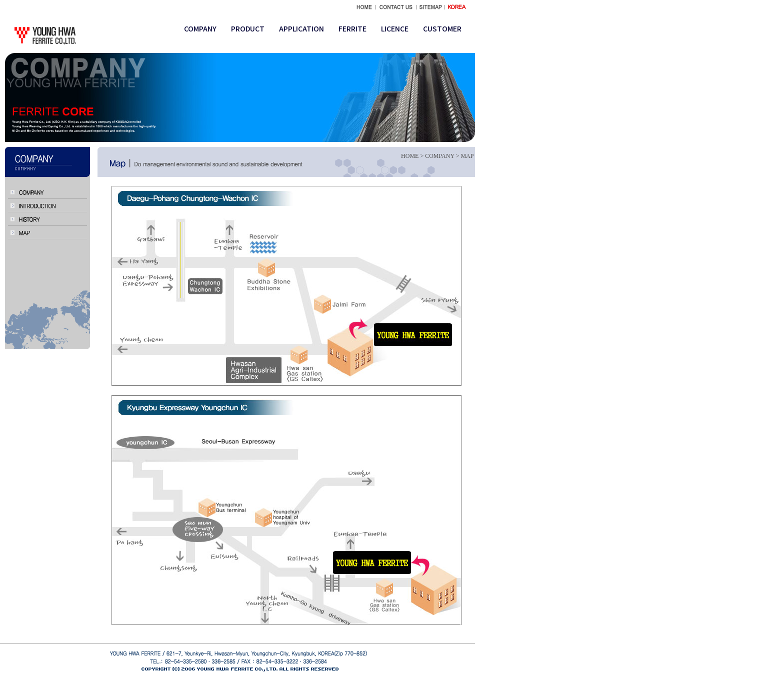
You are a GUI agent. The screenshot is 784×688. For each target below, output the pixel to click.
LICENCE (395, 28)
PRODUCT (248, 28)
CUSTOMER (442, 28)
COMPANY (200, 28)
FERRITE (352, 28)
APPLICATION (301, 28)
